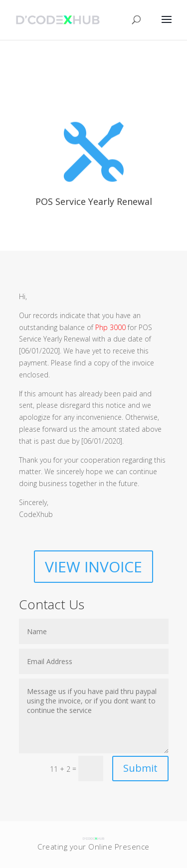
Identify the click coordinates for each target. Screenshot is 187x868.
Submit (140, 768)
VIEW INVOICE (93, 567)
